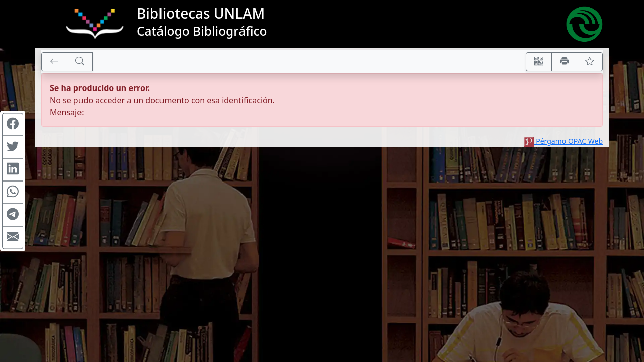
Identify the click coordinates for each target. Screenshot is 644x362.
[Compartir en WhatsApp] (13, 193)
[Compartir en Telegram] (13, 215)
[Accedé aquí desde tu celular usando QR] (539, 62)
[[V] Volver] (54, 62)
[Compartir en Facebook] (13, 125)
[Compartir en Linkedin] (13, 170)
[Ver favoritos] (590, 62)
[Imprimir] (565, 62)
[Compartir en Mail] (13, 238)
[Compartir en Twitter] (13, 147)
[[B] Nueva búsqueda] (80, 62)
